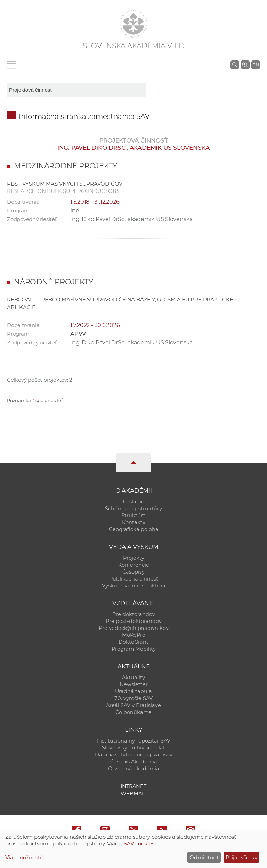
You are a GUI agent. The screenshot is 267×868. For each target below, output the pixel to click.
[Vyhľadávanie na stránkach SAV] (235, 65)
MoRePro (134, 635)
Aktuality (133, 678)
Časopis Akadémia (134, 762)
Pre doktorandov (134, 614)
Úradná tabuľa (133, 691)
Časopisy (133, 572)
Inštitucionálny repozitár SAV (134, 741)
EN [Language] (256, 65)
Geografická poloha (134, 529)
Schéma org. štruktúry (133, 509)
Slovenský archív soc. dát (133, 748)
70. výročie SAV (133, 698)
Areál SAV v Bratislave (133, 705)
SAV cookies (139, 843)
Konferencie (134, 565)
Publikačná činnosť (134, 579)
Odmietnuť (204, 857)
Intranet (133, 786)
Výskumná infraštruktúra (134, 586)
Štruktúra (133, 516)
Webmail (133, 794)
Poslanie (133, 502)
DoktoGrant (133, 642)
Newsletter (134, 684)
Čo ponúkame (133, 712)
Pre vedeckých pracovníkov (134, 628)
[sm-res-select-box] (76, 90)
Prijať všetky (241, 857)
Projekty (134, 558)
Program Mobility (134, 649)
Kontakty (134, 522)
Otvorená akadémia (134, 769)
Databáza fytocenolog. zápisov (134, 755)
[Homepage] (133, 24)
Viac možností (23, 857)
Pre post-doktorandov (134, 621)
